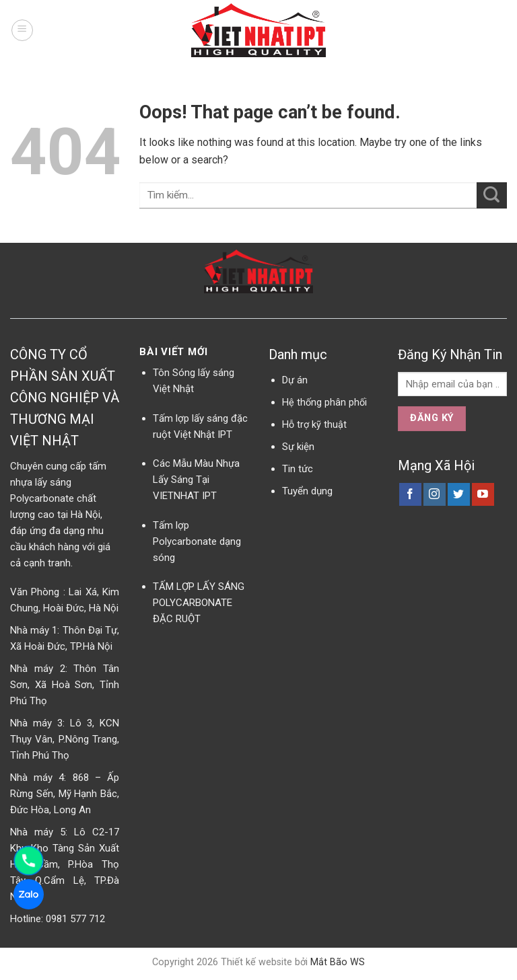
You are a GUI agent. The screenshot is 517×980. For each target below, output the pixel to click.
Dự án (295, 380)
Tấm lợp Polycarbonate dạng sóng (197, 541)
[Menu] (22, 30)
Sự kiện (298, 447)
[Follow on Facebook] (410, 494)
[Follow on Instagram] (435, 494)
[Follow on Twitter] (459, 494)
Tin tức (298, 469)
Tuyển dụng (307, 491)
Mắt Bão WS (338, 962)
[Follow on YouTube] (483, 494)
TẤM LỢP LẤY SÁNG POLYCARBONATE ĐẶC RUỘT (199, 603)
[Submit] (492, 195)
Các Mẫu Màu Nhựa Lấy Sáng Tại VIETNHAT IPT (196, 480)
